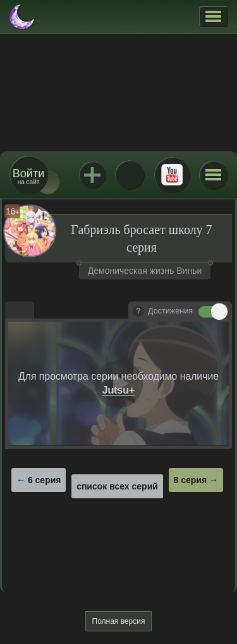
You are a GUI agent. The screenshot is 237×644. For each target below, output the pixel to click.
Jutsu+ (92, 175)
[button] (213, 16)
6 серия (45, 480)
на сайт (28, 176)
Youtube (172, 175)
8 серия (191, 480)
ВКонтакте (130, 175)
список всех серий (117, 486)
